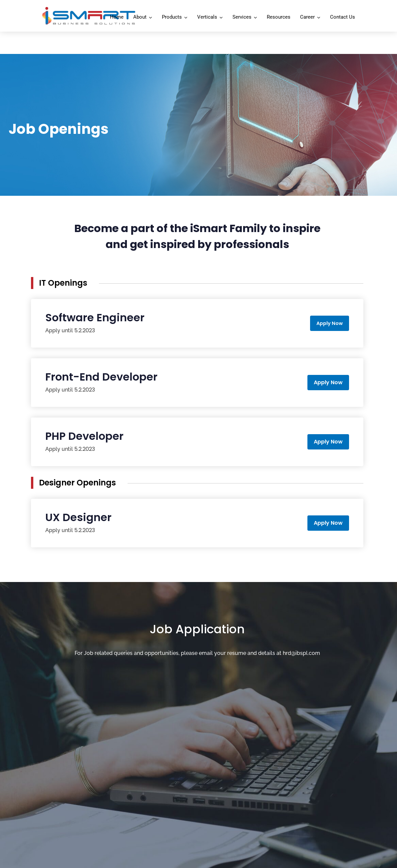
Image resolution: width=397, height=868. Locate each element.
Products (172, 17)
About (140, 17)
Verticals (207, 17)
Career (307, 17)
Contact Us (343, 17)
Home (117, 17)
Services (242, 17)
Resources (279, 17)
